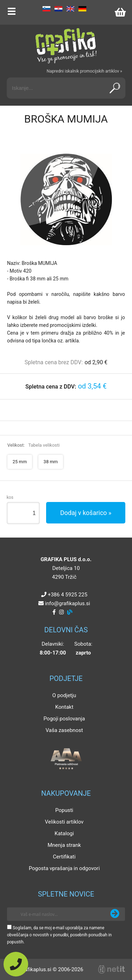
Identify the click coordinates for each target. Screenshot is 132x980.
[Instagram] (61, 612)
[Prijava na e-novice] (115, 914)
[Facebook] (54, 612)
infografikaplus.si (68, 603)
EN (70, 9)
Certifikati (64, 857)
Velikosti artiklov (64, 822)
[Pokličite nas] (16, 964)
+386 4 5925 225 (68, 595)
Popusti (64, 810)
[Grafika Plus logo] (66, 46)
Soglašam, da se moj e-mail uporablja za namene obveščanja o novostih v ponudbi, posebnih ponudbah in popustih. (59, 935)
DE (82, 9)
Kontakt (64, 707)
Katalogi (64, 833)
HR (58, 9)
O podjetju (64, 695)
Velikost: (34, 445)
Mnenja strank (64, 845)
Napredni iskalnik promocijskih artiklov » (84, 71)
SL (46, 9)
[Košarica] (120, 12)
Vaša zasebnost (64, 730)
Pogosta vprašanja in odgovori (64, 868)
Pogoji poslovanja (64, 719)
